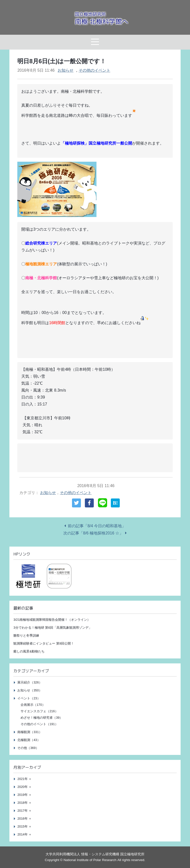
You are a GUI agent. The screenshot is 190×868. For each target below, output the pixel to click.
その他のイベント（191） (39, 724)
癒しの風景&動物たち (29, 651)
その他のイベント (95, 70)
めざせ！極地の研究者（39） (42, 718)
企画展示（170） (33, 705)
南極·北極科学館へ (102, 19)
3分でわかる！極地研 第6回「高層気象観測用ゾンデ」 (53, 628)
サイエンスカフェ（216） (39, 711)
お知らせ (66, 70)
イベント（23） (29, 698)
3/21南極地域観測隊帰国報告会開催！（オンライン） (52, 620)
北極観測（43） (29, 740)
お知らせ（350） (30, 690)
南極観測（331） (30, 732)
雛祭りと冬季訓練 (26, 635)
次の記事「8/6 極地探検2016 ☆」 (93, 533)
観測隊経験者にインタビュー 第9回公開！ (44, 643)
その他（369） (28, 748)
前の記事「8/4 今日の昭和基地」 (97, 526)
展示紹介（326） (30, 682)
